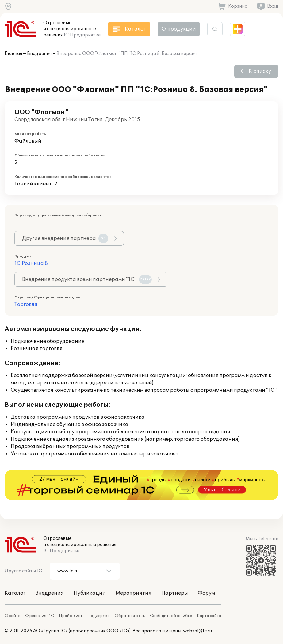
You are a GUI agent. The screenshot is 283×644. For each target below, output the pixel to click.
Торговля (26, 305)
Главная (13, 54)
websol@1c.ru (197, 631)
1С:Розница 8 (31, 264)
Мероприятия (134, 593)
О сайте (12, 616)
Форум (206, 593)
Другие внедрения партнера (65, 238)
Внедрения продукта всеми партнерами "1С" (87, 279)
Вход (273, 6)
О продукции (179, 29)
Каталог (15, 593)
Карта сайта (209, 616)
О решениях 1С (40, 616)
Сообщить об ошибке (171, 616)
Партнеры (175, 593)
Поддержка (99, 616)
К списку (260, 71)
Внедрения (39, 54)
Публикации (90, 593)
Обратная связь (130, 616)
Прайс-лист (71, 616)
